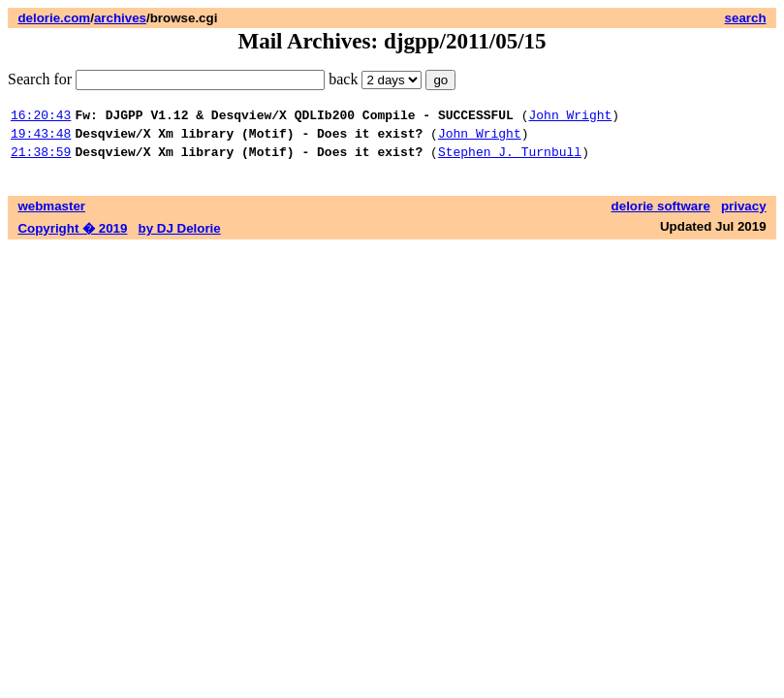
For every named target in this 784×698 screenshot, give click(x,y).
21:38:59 (41, 160)
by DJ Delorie (180, 237)
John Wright (570, 117)
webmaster (51, 215)
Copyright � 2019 (72, 237)
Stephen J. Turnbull (510, 160)
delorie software (661, 215)
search (746, 18)
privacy (744, 215)
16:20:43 (41, 117)
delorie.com (54, 18)
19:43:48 (41, 139)
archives (120, 18)
